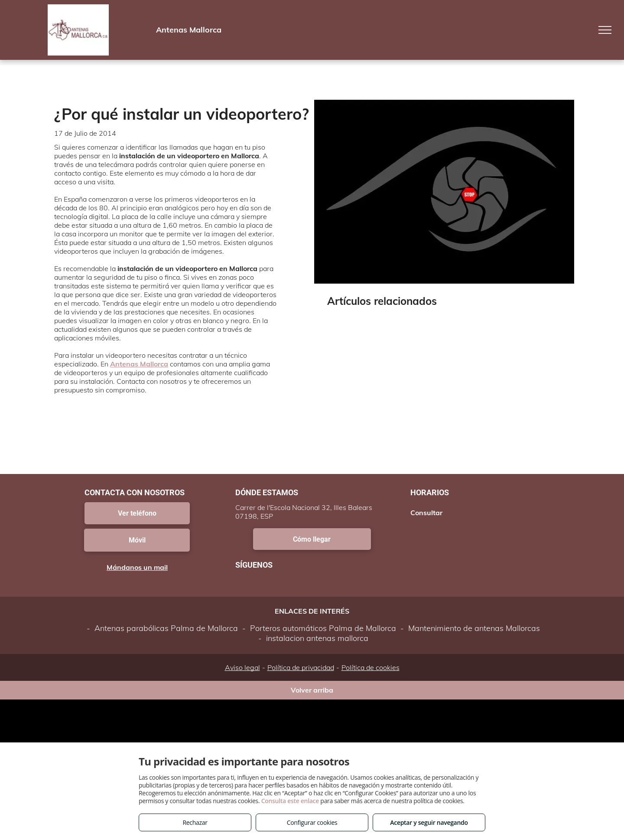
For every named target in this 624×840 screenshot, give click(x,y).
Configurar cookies (312, 822)
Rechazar (195, 822)
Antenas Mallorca (139, 364)
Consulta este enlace (290, 801)
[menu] (605, 30)
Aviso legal (242, 667)
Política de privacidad (301, 667)
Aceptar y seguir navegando (429, 822)
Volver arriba (312, 690)
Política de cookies (370, 667)
